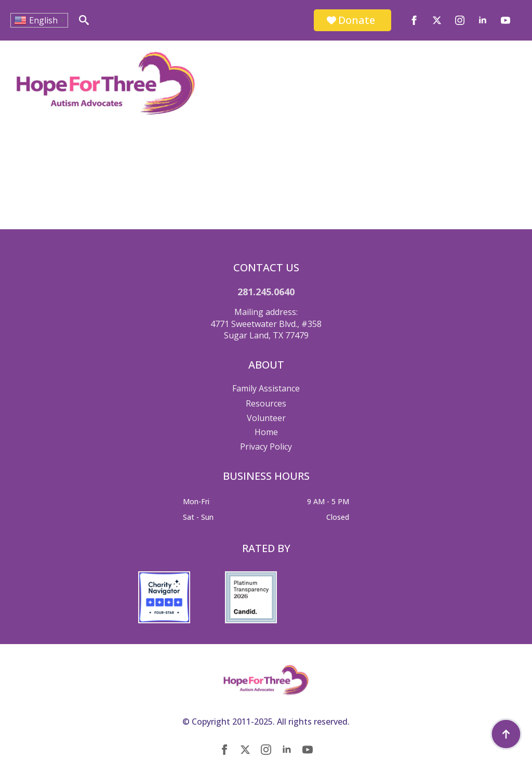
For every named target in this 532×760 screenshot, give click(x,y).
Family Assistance (266, 388)
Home (266, 432)
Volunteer (266, 418)
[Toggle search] (84, 20)
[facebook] (414, 20)
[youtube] (506, 20)
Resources (266, 403)
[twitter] (437, 20)
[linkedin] (483, 20)
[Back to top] (506, 734)
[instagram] (460, 20)
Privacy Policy (266, 447)
